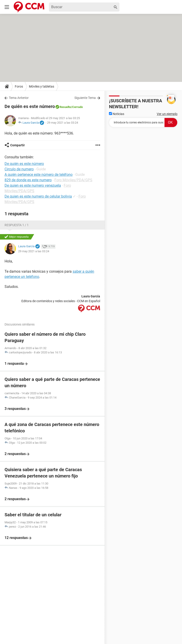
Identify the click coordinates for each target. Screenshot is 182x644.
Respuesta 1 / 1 (17, 225)
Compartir (18, 145)
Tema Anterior (19, 98)
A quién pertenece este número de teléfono (39, 175)
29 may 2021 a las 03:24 (63, 123)
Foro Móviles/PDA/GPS (73, 180)
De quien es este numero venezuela (33, 185)
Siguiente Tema (85, 98)
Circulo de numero (19, 169)
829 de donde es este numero (28, 180)
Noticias (117, 114)
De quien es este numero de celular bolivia (38, 196)
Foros (19, 86)
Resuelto (65, 107)
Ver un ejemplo (167, 114)
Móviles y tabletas (42, 86)
